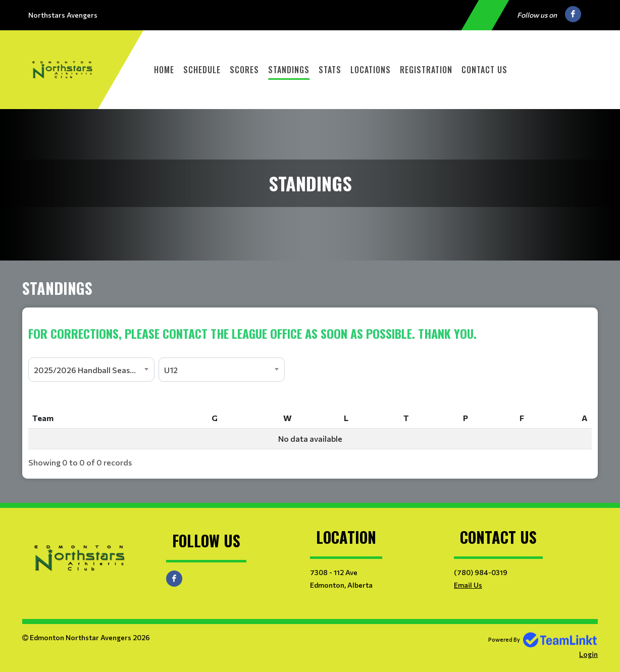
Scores (244, 70)
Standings (289, 70)
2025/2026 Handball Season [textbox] (87, 370)
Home (164, 70)
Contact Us (484, 70)
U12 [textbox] (171, 370)
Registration (426, 70)
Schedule (202, 70)
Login (588, 654)
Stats (330, 70)
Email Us (468, 585)
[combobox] (91, 370)
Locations (371, 70)
